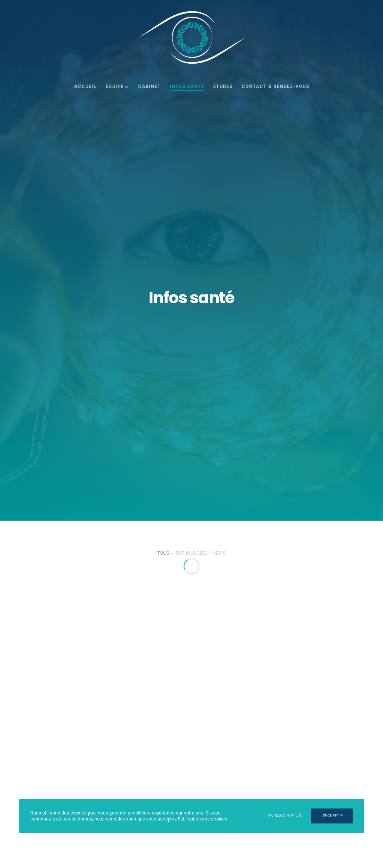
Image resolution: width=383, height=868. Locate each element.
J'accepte (332, 816)
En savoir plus (285, 816)
